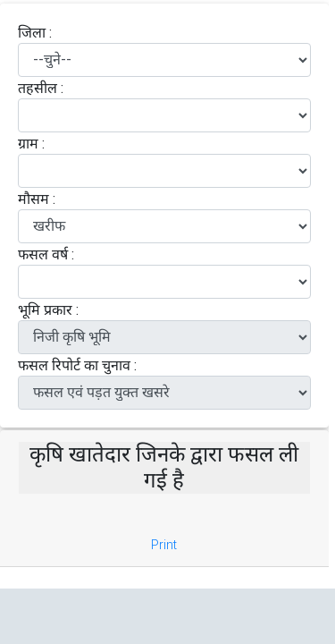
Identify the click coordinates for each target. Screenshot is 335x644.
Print (164, 545)
